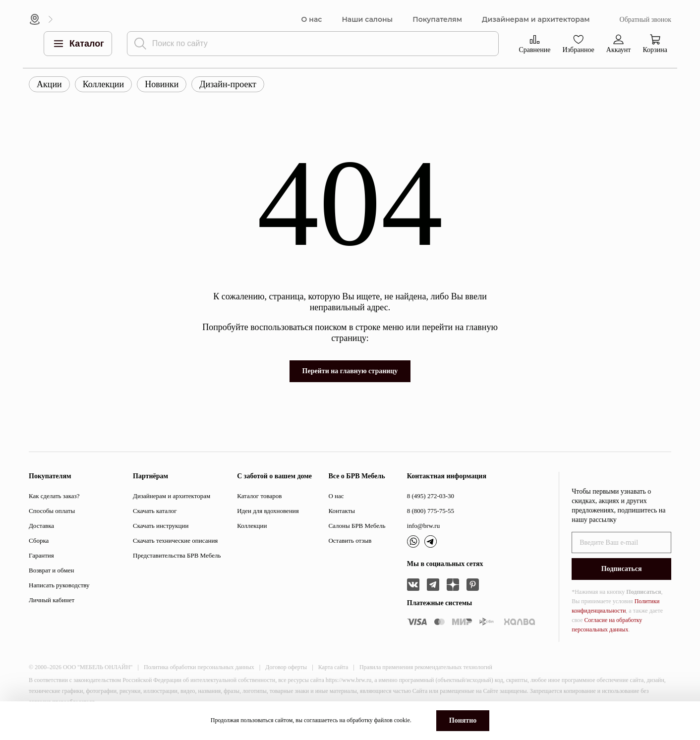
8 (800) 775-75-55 (431, 511)
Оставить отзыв (350, 541)
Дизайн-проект (228, 84)
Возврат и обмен (51, 570)
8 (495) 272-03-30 (431, 496)
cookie (402, 720)
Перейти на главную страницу (350, 371)
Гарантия (41, 555)
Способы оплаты (52, 511)
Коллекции (103, 84)
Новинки (162, 84)
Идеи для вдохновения (268, 511)
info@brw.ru (423, 526)
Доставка (41, 526)
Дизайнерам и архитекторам (536, 20)
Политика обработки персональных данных (199, 667)
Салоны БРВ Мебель (357, 526)
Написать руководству (59, 585)
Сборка (39, 541)
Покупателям (437, 20)
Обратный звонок (645, 20)
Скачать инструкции (161, 526)
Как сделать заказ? (54, 496)
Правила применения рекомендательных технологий (426, 667)
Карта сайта (333, 667)
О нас (312, 20)
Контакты (342, 511)
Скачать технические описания (175, 541)
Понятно (463, 720)
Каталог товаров (259, 496)
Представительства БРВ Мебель (177, 555)
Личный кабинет (52, 600)
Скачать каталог (155, 511)
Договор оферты (286, 667)
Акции (49, 84)
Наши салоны (367, 20)
